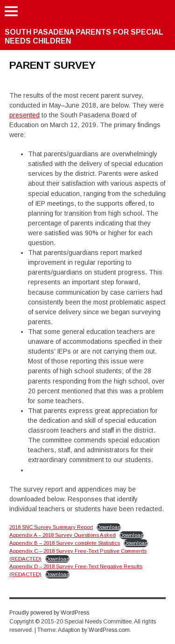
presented (24, 115)
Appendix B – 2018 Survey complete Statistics (65, 543)
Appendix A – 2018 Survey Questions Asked (63, 535)
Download (109, 527)
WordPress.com (109, 630)
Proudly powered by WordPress (49, 613)
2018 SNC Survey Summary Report (51, 527)
